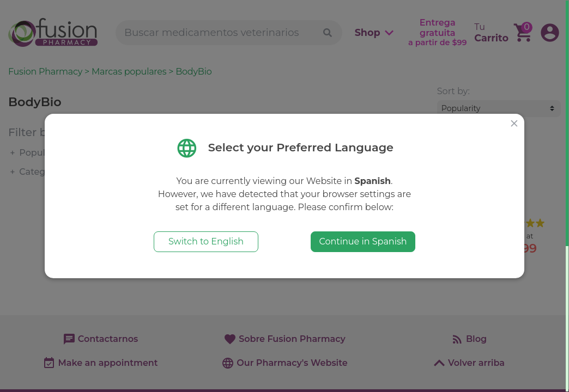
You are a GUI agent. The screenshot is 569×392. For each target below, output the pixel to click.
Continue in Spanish (363, 241)
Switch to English (206, 241)
